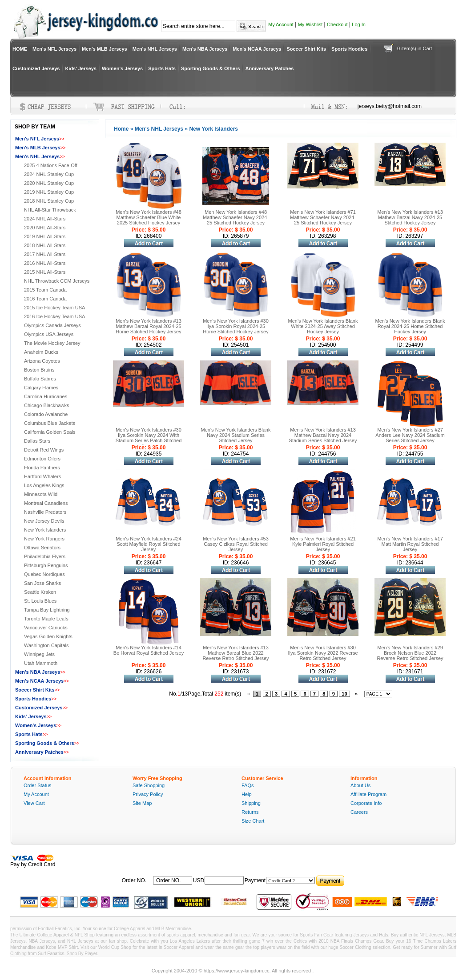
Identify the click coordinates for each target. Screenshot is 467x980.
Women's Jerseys (122, 68)
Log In (359, 24)
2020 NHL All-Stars (45, 228)
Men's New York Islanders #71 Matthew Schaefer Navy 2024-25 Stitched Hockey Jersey (323, 217)
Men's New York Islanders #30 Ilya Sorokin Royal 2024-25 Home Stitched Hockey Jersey (236, 326)
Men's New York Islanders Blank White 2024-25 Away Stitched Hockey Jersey (323, 326)
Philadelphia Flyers (45, 556)
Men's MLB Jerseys (105, 49)
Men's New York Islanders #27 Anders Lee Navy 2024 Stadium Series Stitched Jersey (410, 435)
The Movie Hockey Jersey (52, 343)
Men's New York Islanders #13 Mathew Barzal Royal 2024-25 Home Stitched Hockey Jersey (149, 326)
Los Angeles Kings (44, 485)
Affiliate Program (368, 794)
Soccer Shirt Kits (306, 49)
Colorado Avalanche (46, 414)
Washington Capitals (46, 645)
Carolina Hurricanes (46, 396)
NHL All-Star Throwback (50, 210)
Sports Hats (162, 68)
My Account (281, 24)
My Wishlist (310, 24)
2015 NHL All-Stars (45, 272)
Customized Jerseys (36, 68)
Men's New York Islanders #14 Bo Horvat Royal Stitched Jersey (149, 650)
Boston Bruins (39, 370)
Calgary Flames (41, 388)
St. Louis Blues (40, 601)
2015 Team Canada (45, 290)
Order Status (37, 785)
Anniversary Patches (270, 68)
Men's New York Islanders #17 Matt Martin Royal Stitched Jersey (410, 544)
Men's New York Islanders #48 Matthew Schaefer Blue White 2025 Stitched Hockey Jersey (149, 217)
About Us (360, 785)
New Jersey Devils (44, 521)
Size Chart (253, 821)
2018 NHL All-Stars (45, 245)
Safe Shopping (149, 785)
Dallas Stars (37, 441)
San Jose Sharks (42, 583)
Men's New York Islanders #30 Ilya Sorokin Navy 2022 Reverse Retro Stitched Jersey (323, 653)
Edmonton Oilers (42, 459)
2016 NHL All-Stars (45, 263)
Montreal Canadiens (46, 503)
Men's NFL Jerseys (54, 49)
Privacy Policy (148, 794)
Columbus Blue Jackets (50, 423)
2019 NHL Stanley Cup (49, 192)
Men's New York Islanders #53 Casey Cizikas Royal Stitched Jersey (236, 544)
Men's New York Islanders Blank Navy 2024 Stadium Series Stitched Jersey (236, 435)
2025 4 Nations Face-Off (51, 165)
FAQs (248, 785)
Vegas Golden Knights (48, 636)
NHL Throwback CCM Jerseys (57, 281)
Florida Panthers (42, 468)
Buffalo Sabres (40, 379)
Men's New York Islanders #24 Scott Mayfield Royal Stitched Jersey (149, 544)
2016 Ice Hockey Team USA (54, 316)
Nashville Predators (45, 512)
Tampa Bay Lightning (47, 610)
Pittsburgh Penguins (46, 565)
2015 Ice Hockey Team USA (54, 308)
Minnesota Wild (41, 494)
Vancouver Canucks (46, 628)
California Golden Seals (50, 432)
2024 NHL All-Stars (45, 219)
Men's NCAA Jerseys (257, 49)
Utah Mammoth (41, 663)
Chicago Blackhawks (47, 405)
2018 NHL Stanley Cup (49, 201)
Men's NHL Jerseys (155, 49)
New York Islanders (45, 530)
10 (344, 694)
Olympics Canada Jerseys (52, 325)
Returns (250, 812)
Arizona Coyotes (42, 361)
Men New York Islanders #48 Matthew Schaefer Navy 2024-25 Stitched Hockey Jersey (236, 217)
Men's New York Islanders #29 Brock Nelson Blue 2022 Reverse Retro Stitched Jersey (410, 653)
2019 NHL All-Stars (45, 236)
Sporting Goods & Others (211, 68)
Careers (359, 812)
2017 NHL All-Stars (45, 254)
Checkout (337, 24)
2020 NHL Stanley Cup (49, 183)
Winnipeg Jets (39, 654)
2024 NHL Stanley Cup (49, 174)
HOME (20, 49)
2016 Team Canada (45, 299)
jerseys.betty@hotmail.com (390, 106)
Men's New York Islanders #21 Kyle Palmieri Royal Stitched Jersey (323, 544)
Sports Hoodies (349, 49)
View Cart (34, 803)
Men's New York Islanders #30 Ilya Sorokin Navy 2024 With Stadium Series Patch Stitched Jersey (149, 438)
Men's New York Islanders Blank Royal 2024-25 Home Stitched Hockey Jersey (410, 326)
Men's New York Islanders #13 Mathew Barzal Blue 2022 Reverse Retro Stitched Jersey (236, 653)
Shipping (251, 803)
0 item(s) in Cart (415, 48)
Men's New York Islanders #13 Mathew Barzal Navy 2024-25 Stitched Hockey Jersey (410, 217)
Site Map (142, 803)
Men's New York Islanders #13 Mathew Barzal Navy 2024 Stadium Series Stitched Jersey (323, 435)
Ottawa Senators (42, 548)
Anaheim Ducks (41, 352)
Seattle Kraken (40, 592)
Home (121, 129)
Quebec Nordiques (44, 574)
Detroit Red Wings (44, 450)
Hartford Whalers (42, 476)
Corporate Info (366, 803)
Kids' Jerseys (81, 68)
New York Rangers (44, 539)
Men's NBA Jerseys (205, 49)
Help (247, 794)
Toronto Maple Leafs (46, 619)
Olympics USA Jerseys (49, 334)
